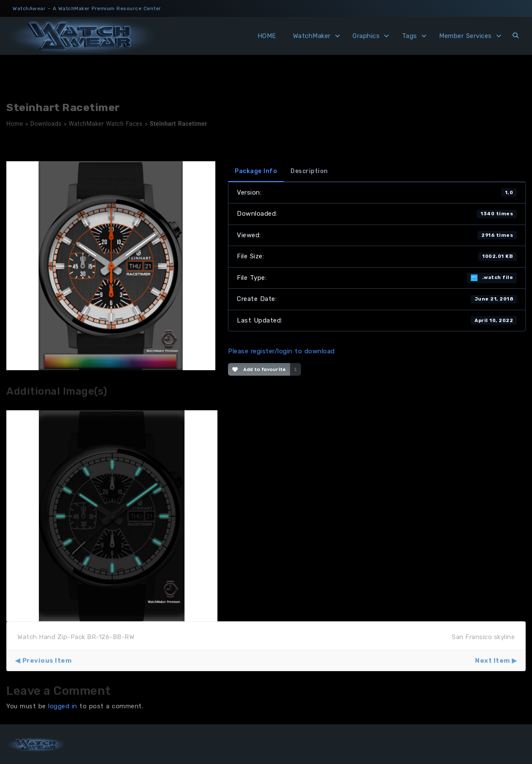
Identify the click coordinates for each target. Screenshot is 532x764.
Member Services (465, 36)
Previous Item (47, 661)
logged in (63, 706)
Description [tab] (309, 171)
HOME (267, 36)
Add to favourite (259, 369)
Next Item (493, 661)
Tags (410, 36)
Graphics (366, 36)
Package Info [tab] (256, 171)
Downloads (46, 124)
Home (15, 124)
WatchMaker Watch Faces (106, 124)
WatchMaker (312, 36)
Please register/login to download (281, 351)
